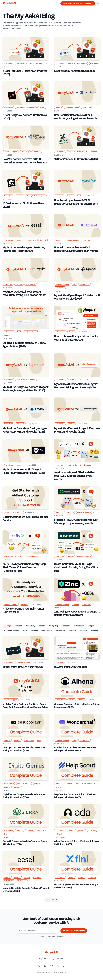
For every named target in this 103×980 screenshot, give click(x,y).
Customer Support (12, 631)
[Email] (37, 931)
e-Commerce (79, 626)
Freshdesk (66, 626)
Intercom (94, 631)
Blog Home (43, 959)
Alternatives (60, 631)
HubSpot (18, 626)
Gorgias (91, 626)
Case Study (30, 626)
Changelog (53, 626)
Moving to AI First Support (41, 631)
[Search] (57, 3)
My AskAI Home (58, 959)
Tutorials (73, 631)
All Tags (8, 626)
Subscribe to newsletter (74, 931)
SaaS (25, 631)
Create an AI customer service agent (78, 3)
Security (42, 626)
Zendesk (84, 631)
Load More (51, 900)
